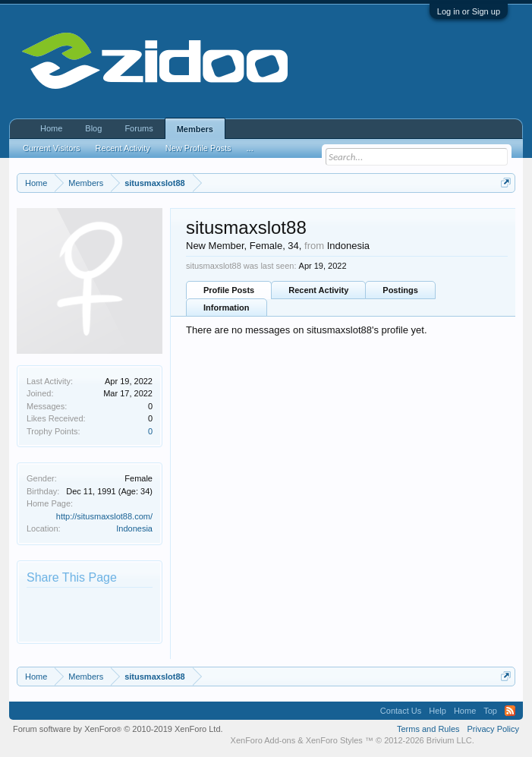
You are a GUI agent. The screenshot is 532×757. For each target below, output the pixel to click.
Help (438, 711)
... (250, 148)
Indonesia (134, 528)
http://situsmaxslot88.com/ (104, 516)
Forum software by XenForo (118, 729)
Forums (139, 128)
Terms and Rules (428, 729)
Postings (400, 290)
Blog (93, 128)
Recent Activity (318, 290)
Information (227, 308)
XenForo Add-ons (263, 740)
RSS (510, 711)
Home (51, 128)
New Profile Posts (198, 148)
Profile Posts (229, 290)
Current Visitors (52, 148)
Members (195, 129)
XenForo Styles (334, 740)
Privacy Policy (493, 729)
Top (490, 711)
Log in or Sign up (469, 11)
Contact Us (401, 711)
